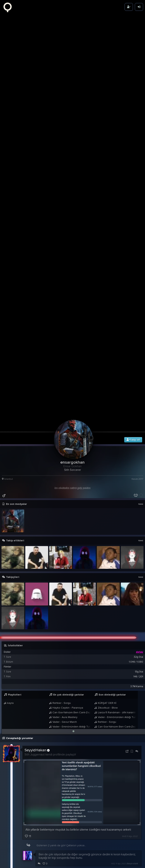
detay (140, 476)
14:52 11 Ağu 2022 (118, 687)
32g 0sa (138, 480)
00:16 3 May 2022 (129, 863)
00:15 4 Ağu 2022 (130, 749)
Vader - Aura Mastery (63, 541)
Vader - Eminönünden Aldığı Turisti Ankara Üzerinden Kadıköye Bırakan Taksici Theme (70, 550)
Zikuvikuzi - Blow (106, 531)
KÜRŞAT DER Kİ (105, 526)
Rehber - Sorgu (60, 526)
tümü (141, 328)
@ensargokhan (48, 734)
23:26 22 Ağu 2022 (117, 718)
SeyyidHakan (37, 574)
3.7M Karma (137, 510)
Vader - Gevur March (63, 545)
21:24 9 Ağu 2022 (115, 765)
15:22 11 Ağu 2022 (121, 703)
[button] (73, 555)
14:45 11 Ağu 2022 (130, 660)
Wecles (30, 730)
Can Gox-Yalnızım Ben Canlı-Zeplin (70, 536)
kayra (9, 526)
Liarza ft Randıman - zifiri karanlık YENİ (115, 536)
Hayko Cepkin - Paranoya (66, 531)
